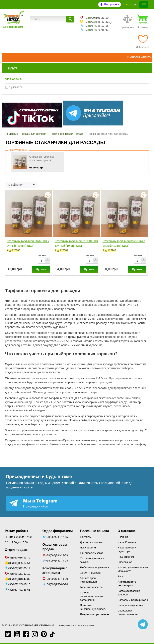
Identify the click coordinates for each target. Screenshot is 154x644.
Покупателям (88, 548)
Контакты (86, 537)
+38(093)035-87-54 (19, 563)
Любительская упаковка (94, 567)
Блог (121, 576)
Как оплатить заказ (92, 553)
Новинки (123, 537)
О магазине (127, 531)
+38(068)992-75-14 (19, 568)
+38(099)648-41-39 (57, 579)
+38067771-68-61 (96, 30)
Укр (135, 5)
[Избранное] (143, 42)
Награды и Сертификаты (133, 600)
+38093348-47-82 (96, 22)
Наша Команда (127, 542)
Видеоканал (125, 562)
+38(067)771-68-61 (19, 590)
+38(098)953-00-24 (57, 584)
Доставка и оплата (91, 542)
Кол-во (42, 255)
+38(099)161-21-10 (19, 574)
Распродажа (112, 4)
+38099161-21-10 (96, 18)
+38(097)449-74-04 (57, 561)
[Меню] (144, 5)
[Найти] (70, 19)
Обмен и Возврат (90, 573)
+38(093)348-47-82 (19, 579)
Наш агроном (126, 557)
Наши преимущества (130, 605)
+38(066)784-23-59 (57, 555)
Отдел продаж (16, 550)
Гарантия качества (91, 587)
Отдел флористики (58, 531)
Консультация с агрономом (55, 571)
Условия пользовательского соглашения (91, 596)
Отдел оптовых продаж (55, 547)
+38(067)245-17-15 (19, 584)
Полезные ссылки (94, 531)
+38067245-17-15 (96, 26)
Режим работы (16, 531)
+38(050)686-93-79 (19, 558)
